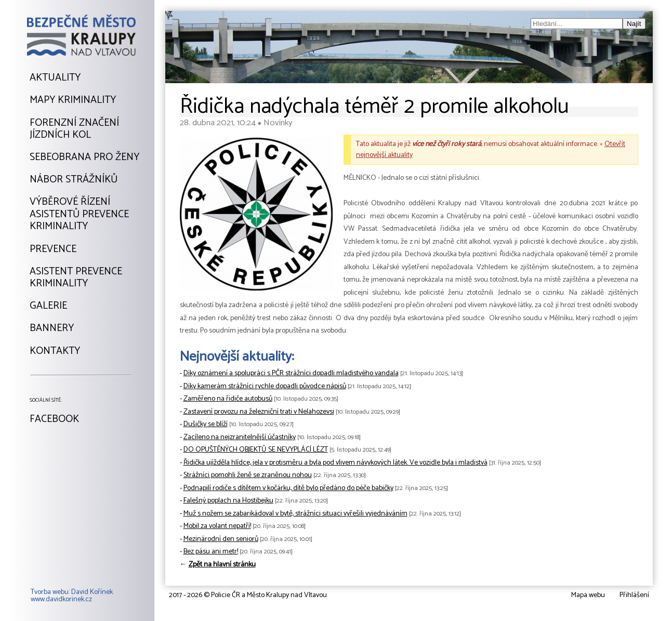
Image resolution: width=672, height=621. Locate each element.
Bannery (52, 328)
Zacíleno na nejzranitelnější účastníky (240, 437)
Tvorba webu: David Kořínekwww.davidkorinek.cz (72, 596)
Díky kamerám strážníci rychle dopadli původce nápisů (265, 386)
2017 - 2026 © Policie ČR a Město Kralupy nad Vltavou (248, 595)
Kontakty (55, 351)
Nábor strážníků (74, 180)
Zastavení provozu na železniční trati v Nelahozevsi (259, 412)
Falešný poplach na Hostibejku (228, 501)
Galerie (48, 306)
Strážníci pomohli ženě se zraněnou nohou (248, 475)
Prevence (53, 249)
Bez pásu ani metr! (211, 552)
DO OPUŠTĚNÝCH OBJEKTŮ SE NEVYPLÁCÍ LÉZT (256, 450)
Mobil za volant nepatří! (217, 526)
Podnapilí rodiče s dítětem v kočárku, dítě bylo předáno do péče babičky (288, 488)
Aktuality (55, 78)
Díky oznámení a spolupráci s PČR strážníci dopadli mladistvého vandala (291, 373)
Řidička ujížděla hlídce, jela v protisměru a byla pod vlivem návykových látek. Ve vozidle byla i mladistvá (335, 463)
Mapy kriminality (73, 100)
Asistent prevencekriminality (76, 278)
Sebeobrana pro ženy (84, 157)
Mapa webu (588, 595)
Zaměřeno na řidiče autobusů (228, 399)
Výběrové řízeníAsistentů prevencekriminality (79, 214)
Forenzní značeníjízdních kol (74, 129)
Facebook (54, 419)
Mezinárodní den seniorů (221, 539)
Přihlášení (634, 595)
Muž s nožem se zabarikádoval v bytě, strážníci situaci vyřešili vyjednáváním (295, 514)
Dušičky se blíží (206, 424)
